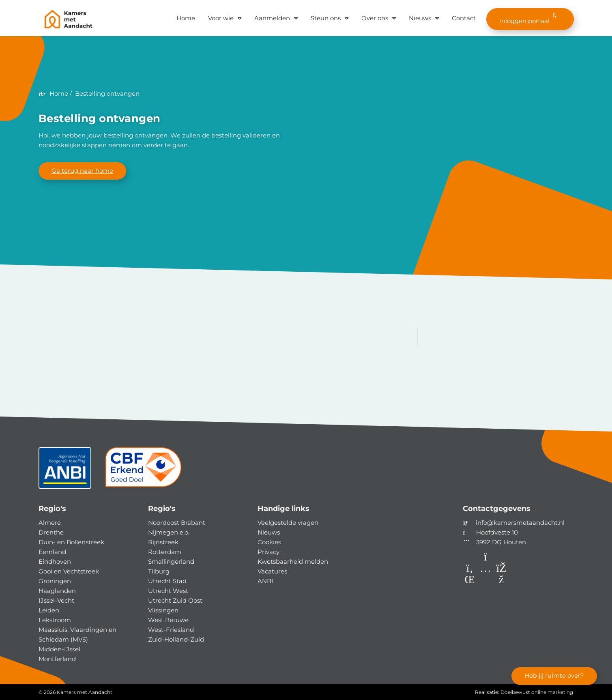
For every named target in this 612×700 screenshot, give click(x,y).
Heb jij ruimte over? (554, 676)
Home (186, 18)
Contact (464, 18)
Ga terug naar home (82, 171)
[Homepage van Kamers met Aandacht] (68, 19)
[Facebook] (501, 581)
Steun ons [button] (326, 18)
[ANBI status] (65, 471)
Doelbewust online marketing (537, 692)
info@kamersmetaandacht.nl (520, 523)
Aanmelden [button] (272, 18)
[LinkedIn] (471, 581)
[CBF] (144, 471)
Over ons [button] (375, 18)
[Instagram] (486, 581)
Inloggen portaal (530, 18)
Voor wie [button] (221, 18)
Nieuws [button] (420, 18)
